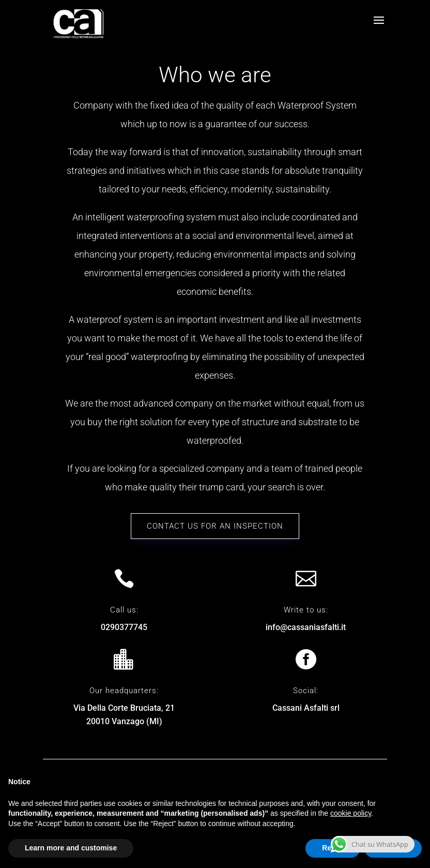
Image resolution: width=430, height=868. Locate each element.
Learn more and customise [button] (71, 848)
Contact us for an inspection (215, 526)
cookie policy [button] (351, 813)
